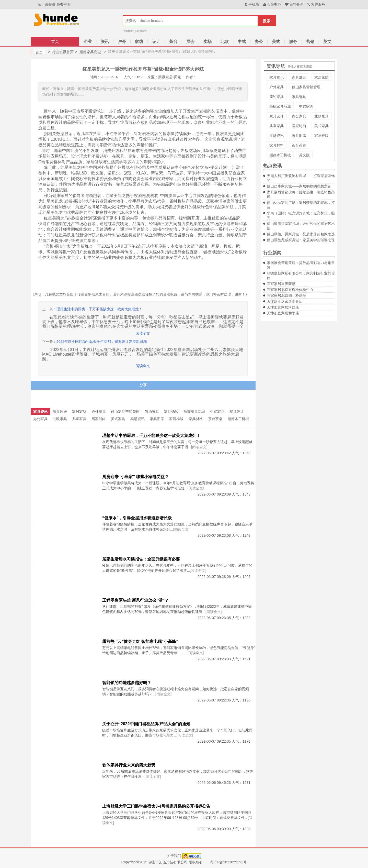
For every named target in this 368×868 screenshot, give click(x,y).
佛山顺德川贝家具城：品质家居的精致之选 (301, 234)
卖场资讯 (277, 136)
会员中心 (272, 4)
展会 (190, 42)
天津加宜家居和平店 (283, 313)
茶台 (173, 42)
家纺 (139, 42)
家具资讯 (277, 77)
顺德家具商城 (88, 52)
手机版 (251, 4)
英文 (327, 42)
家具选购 (299, 97)
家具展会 (299, 77)
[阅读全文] (199, 447)
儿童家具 (277, 126)
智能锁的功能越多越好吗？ (127, 683)
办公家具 (299, 116)
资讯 (105, 42)
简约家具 (277, 97)
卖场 (208, 42)
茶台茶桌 (299, 145)
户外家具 (277, 87)
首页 (55, 42)
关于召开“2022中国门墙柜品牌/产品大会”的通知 (146, 724)
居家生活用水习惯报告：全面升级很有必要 (141, 559)
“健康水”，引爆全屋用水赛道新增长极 (137, 518)
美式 (276, 42)
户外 (122, 42)
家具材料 (277, 145)
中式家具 (306, 106)
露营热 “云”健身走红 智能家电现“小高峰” (140, 641)
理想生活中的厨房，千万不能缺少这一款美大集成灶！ (99, 309)
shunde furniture (135, 31)
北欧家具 (321, 116)
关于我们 (174, 856)
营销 (310, 42)
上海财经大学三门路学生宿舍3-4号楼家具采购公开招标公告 (156, 806)
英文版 (304, 155)
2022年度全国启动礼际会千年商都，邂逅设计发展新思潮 (102, 342)
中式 (242, 42)
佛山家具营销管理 (306, 87)
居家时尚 (299, 126)
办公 (259, 42)
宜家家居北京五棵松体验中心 (290, 290)
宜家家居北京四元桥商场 (286, 295)
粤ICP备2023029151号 (228, 862)
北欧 (225, 42)
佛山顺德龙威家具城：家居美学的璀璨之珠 (301, 240)
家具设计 (277, 116)
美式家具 (321, 126)
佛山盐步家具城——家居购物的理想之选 (299, 186)
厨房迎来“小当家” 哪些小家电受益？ (135, 477)
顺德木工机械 (280, 155)
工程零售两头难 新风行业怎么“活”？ (135, 600)
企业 (88, 42)
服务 (293, 42)
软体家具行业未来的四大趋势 (129, 765)
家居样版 (321, 136)
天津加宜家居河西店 (283, 307)
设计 (156, 42)
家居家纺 (321, 77)
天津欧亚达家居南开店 (285, 301)
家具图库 (299, 136)
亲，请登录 (47, 4)
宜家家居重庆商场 (281, 284)
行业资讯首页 (61, 52)
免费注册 (64, 4)
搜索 (267, 21)
